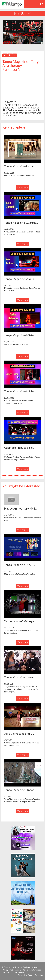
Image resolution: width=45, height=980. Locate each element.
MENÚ (22, 13)
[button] (22, 149)
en (42, 4)
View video (22, 187)
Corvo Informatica (36, 975)
